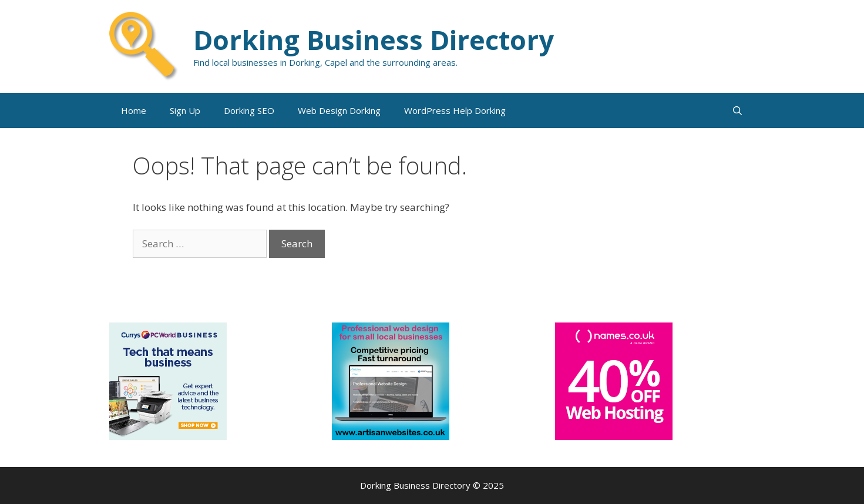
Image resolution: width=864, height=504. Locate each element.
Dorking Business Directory (374, 40)
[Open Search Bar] (737, 110)
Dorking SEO (249, 110)
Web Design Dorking (339, 110)
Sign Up (185, 110)
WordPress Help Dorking (455, 110)
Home (134, 110)
